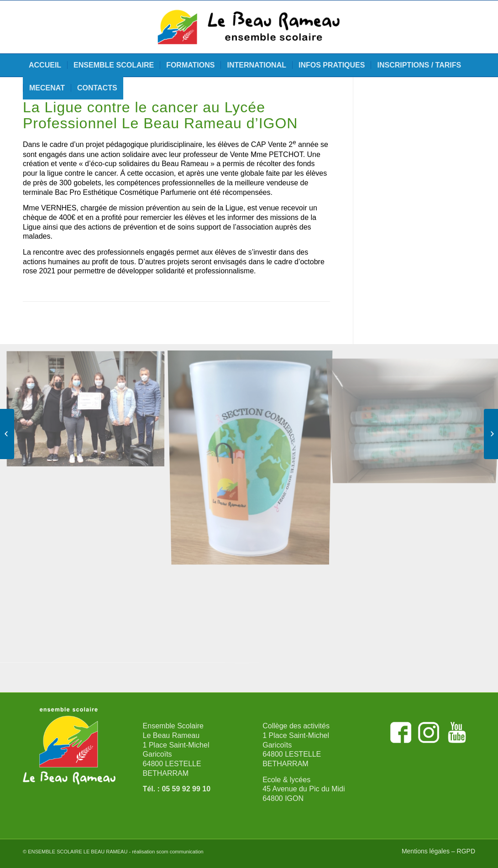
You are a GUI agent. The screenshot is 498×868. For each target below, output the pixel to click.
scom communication (180, 852)
